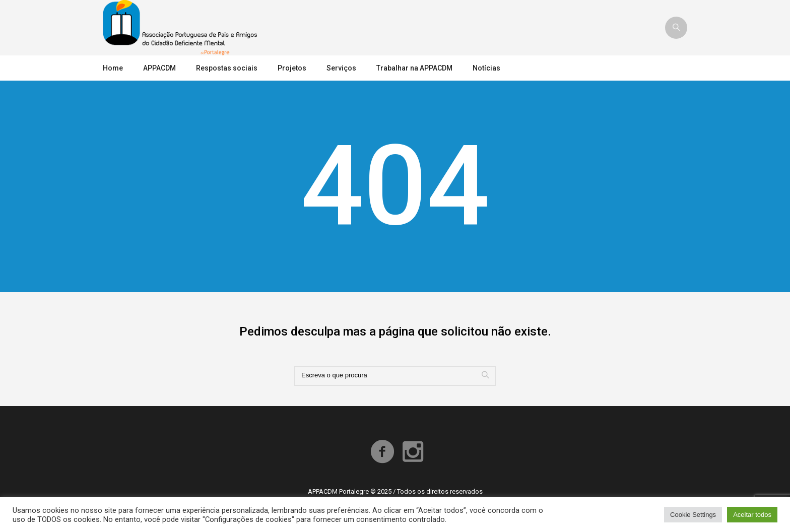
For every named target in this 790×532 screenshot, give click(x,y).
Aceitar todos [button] (752, 515)
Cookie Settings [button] (693, 515)
